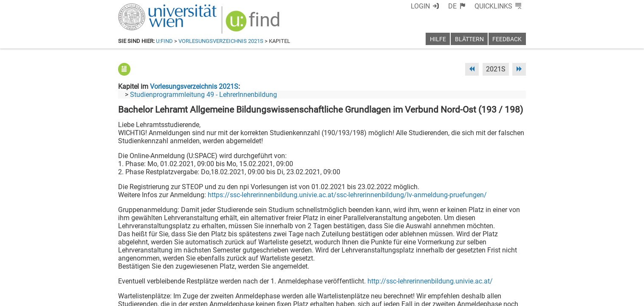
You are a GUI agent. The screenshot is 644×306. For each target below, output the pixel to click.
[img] (254, 24)
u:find (164, 41)
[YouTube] (485, 271)
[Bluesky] (458, 271)
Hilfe (438, 39)
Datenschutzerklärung (449, 296)
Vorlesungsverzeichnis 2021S (221, 41)
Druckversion (506, 296)
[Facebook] (431, 271)
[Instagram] (512, 271)
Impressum (345, 296)
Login (420, 6)
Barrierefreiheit (389, 296)
